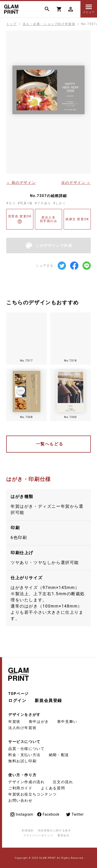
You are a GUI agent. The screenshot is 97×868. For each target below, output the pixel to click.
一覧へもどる (50, 444)
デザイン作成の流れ (26, 782)
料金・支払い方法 (24, 755)
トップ (12, 24)
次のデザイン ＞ (76, 182)
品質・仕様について (26, 749)
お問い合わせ (20, 800)
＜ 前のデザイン (21, 182)
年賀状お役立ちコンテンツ (32, 794)
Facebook (48, 814)
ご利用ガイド (20, 788)
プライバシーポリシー (38, 835)
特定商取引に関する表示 (55, 830)
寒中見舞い (67, 722)
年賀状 (14, 722)
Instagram (21, 814)
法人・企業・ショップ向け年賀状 (49, 24)
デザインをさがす (24, 715)
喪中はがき (39, 722)
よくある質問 (53, 788)
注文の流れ (63, 782)
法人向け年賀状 (22, 728)
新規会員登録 (48, 701)
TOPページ (18, 694)
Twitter (75, 814)
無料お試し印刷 (22, 761)
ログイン (17, 701)
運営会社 (63, 835)
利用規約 (28, 830)
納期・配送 (59, 755)
